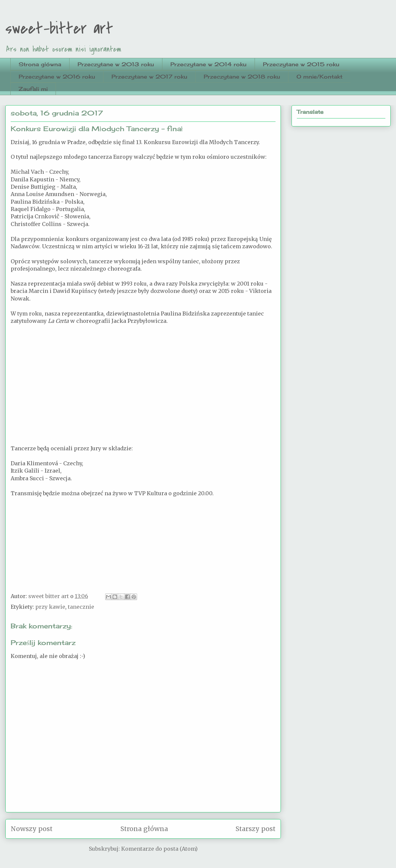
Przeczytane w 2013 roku (116, 64)
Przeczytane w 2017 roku (149, 77)
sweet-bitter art (59, 29)
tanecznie (81, 607)
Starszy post (256, 829)
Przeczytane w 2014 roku (208, 64)
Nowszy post (32, 829)
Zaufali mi (33, 89)
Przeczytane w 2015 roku (301, 64)
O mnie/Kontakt (319, 77)
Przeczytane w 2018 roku (242, 77)
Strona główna (40, 64)
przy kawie (50, 607)
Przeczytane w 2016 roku (57, 77)
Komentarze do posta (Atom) (159, 849)
